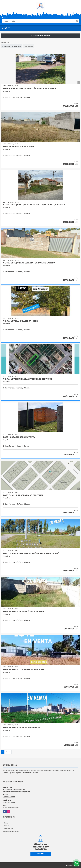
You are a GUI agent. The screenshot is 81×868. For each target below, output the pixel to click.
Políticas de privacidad (12, 832)
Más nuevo (6, 46)
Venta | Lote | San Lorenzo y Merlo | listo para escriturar (34, 205)
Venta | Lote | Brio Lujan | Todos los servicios (28, 379)
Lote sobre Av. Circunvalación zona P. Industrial (30, 89)
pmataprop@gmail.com (11, 808)
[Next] (10, 752)
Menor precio (17, 46)
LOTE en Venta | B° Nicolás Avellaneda (24, 611)
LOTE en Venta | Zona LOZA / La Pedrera (24, 670)
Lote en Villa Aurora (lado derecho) (23, 495)
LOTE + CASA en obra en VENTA (19, 437)
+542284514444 (9, 797)
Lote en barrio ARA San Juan (18, 147)
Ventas (7, 826)
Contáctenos (9, 829)
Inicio (6, 823)
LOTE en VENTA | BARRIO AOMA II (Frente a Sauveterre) (31, 553)
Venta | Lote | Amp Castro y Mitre (20, 321)
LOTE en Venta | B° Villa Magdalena (22, 728)
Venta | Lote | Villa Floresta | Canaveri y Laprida (29, 263)
